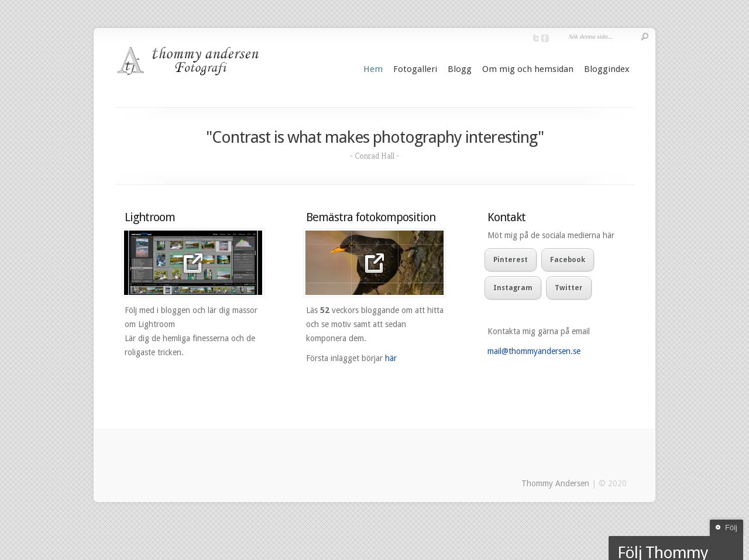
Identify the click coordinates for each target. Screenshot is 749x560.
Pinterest (511, 260)
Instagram (513, 288)
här (391, 358)
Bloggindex (607, 69)
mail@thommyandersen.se (534, 351)
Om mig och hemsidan (528, 69)
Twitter (569, 288)
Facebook (568, 260)
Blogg (460, 69)
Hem (373, 69)
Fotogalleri (415, 69)
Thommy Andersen (555, 483)
